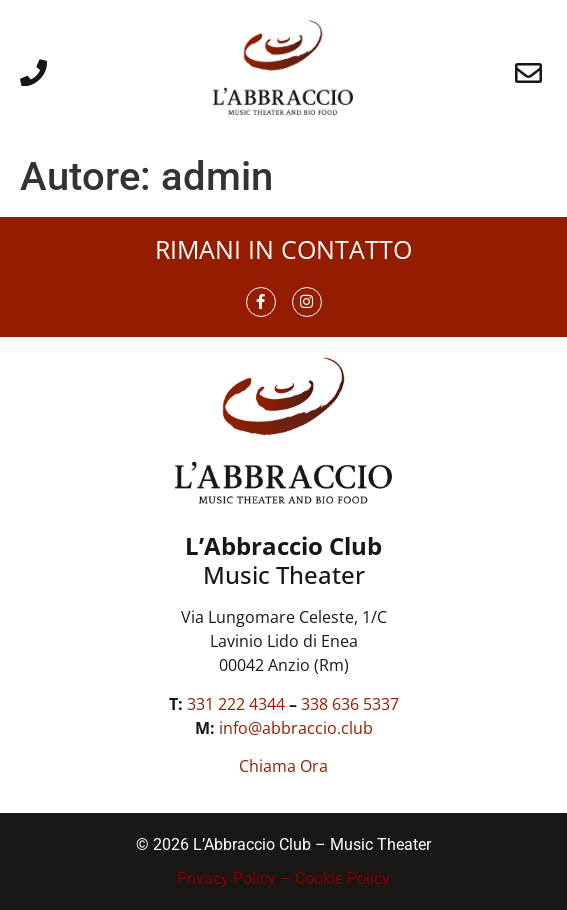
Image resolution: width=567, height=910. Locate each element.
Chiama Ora (283, 766)
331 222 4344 (236, 704)
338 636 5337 (350, 704)
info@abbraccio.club (296, 728)
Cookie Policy (342, 878)
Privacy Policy (226, 878)
